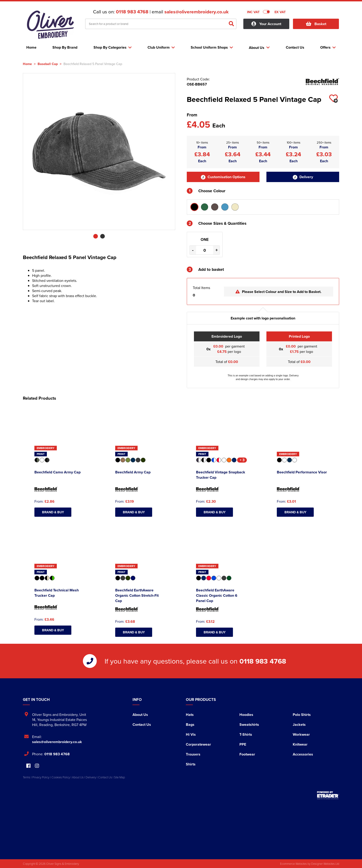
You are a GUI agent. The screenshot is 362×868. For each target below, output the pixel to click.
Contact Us (142, 725)
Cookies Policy (61, 777)
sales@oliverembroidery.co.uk (196, 12)
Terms (27, 777)
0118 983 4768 (132, 12)
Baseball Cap (48, 64)
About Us (140, 715)
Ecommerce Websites (293, 864)
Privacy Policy (41, 777)
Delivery (303, 177)
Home (27, 64)
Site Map (119, 777)
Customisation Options (223, 177)
